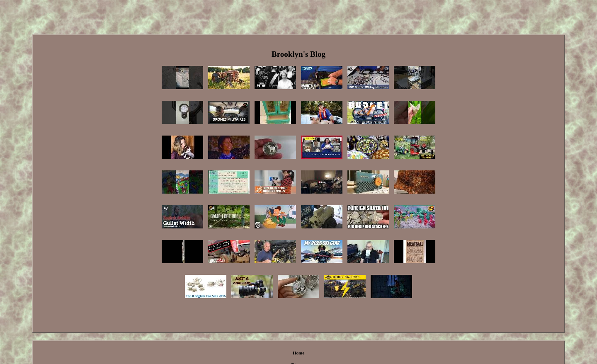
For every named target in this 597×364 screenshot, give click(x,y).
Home (298, 353)
